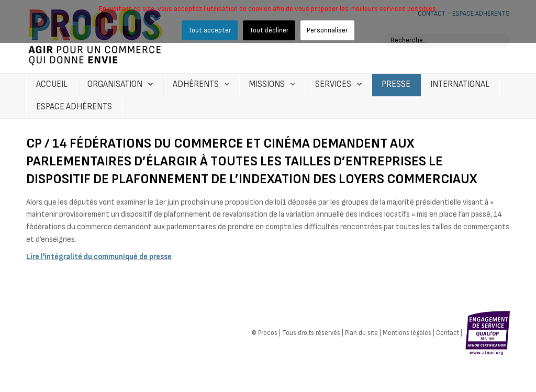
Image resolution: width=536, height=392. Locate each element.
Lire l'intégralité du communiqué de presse (99, 257)
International (460, 84)
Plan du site (361, 333)
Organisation (115, 84)
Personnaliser (327, 30)
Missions (267, 84)
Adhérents (196, 84)
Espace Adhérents (74, 107)
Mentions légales (407, 333)
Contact (448, 333)
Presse (396, 84)
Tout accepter (210, 30)
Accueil (52, 84)
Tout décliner (269, 30)
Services (333, 84)
